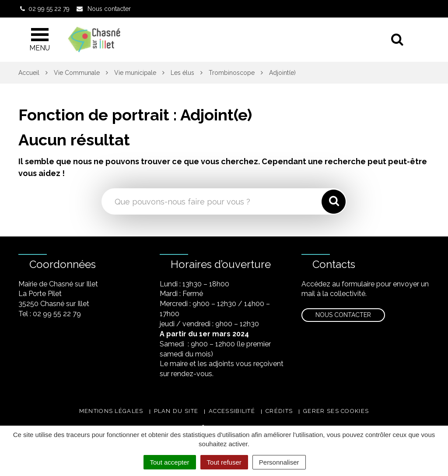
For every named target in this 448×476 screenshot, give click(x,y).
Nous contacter (343, 315)
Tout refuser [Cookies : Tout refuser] (224, 462)
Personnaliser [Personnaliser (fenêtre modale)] (279, 462)
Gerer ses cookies (336, 411)
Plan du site (176, 411)
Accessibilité (232, 411)
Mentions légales (111, 411)
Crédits (279, 411)
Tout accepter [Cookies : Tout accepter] (170, 462)
